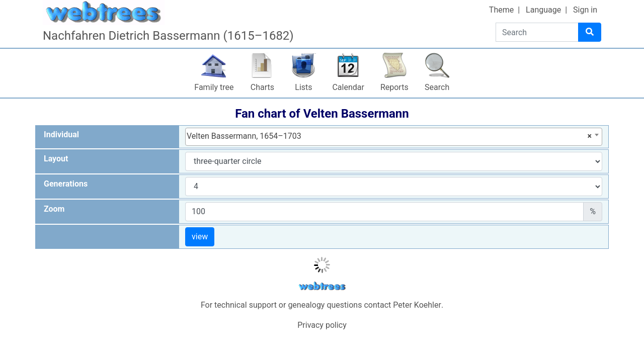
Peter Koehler (417, 305)
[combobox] (394, 137)
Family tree (214, 87)
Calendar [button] (348, 87)
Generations (66, 184)
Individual (61, 134)
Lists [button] (303, 87)
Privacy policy (322, 325)
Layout (56, 159)
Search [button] (437, 87)
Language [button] (543, 10)
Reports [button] (394, 87)
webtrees (322, 286)
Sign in (585, 10)
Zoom (54, 209)
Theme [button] (501, 10)
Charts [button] (262, 87)
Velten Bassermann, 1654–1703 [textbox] (389, 136)
